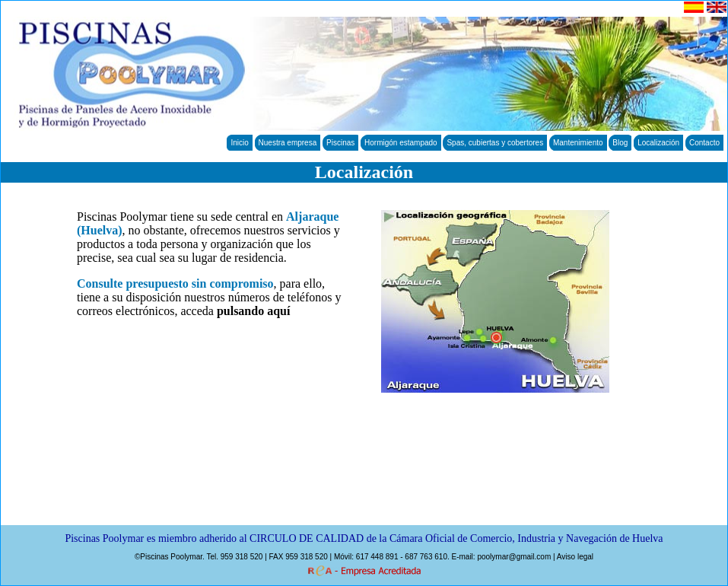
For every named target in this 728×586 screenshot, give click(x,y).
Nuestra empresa (288, 143)
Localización (658, 143)
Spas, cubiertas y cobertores (495, 143)
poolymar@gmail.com (514, 557)
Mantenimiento (578, 143)
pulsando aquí (254, 311)
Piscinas (340, 143)
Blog (620, 143)
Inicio (239, 143)
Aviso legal (575, 557)
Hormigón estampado (401, 143)
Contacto (704, 143)
